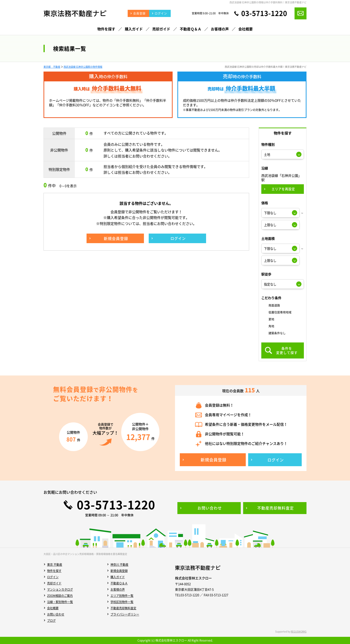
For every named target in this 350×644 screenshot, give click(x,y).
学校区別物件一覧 (122, 602)
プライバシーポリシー (125, 614)
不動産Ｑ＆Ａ (119, 583)
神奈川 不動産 (119, 565)
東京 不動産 (55, 565)
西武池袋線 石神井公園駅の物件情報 (83, 67)
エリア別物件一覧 (122, 596)
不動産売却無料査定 (123, 608)
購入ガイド (118, 577)
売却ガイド (54, 583)
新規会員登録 (119, 571)
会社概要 (53, 608)
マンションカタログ (60, 589)
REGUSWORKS (299, 631)
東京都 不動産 (52, 67)
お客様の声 (118, 589)
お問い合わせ (56, 614)
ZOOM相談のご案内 (60, 596)
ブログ (51, 621)
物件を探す (54, 571)
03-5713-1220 (264, 13)
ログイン (53, 577)
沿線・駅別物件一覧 (60, 602)
